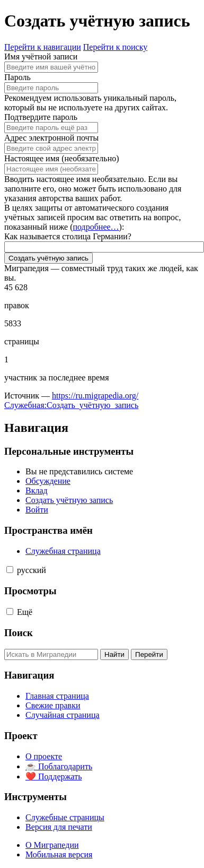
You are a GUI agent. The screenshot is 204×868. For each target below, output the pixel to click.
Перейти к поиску (115, 47)
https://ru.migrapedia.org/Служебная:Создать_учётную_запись (71, 400)
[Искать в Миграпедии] (51, 654)
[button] (10, 570)
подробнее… (96, 227)
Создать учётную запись (48, 258)
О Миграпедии (52, 845)
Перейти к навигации (43, 47)
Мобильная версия (59, 854)
